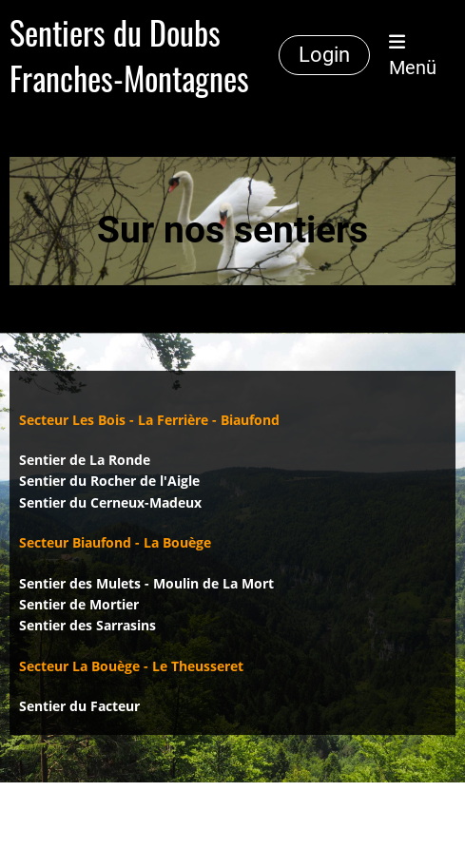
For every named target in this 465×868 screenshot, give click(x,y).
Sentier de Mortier (79, 604)
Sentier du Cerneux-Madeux (110, 502)
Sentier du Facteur (79, 706)
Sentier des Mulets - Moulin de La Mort (146, 583)
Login (324, 55)
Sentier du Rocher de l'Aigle (109, 481)
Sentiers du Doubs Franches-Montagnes (129, 55)
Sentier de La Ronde (85, 460)
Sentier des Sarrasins (87, 625)
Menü (413, 56)
